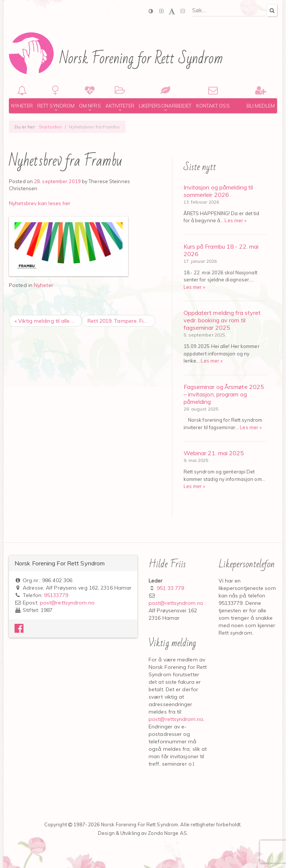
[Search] (272, 10)
